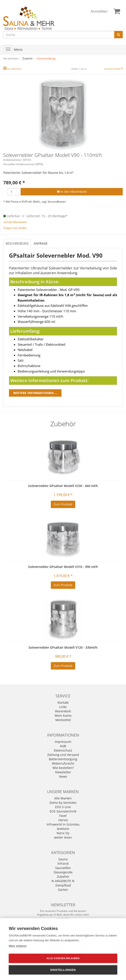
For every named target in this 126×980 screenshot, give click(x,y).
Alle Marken (63, 798)
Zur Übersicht (14, 69)
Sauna (63, 859)
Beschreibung (17, 243)
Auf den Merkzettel (15, 222)
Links (63, 707)
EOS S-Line (63, 807)
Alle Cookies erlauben (63, 958)
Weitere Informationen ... (35, 393)
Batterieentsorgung (63, 759)
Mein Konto (63, 716)
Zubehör (63, 877)
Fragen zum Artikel (15, 228)
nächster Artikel (113, 69)
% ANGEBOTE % (63, 881)
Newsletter (63, 772)
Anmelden (99, 11)
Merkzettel (63, 720)
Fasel (63, 816)
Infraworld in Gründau (63, 824)
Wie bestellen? (63, 768)
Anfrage (41, 243)
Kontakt (63, 702)
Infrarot (63, 863)
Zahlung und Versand (63, 755)
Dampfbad (63, 885)
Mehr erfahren (18, 946)
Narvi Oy (63, 833)
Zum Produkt (63, 504)
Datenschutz (63, 750)
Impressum (63, 742)
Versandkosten (57, 202)
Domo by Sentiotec (63, 803)
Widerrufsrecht (63, 763)
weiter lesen (63, 837)
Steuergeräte (63, 872)
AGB (63, 746)
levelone (63, 829)
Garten (63, 890)
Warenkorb (63, 711)
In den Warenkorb (72, 192)
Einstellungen (63, 970)
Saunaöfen (63, 868)
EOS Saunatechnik (63, 811)
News (63, 776)
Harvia (63, 820)
